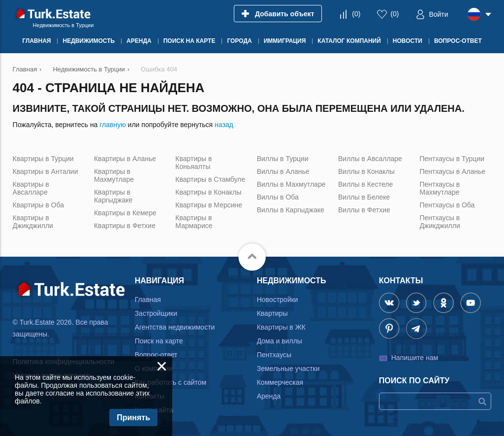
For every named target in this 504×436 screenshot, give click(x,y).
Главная (148, 300)
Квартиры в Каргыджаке (113, 196)
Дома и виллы (280, 341)
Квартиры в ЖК (281, 327)
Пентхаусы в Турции (452, 159)
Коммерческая (280, 382)
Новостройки (278, 300)
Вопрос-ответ (156, 355)
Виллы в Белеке (364, 197)
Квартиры (272, 313)
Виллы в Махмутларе (291, 184)
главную (112, 125)
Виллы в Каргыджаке (291, 210)
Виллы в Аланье (283, 171)
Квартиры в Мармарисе (194, 222)
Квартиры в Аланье (125, 159)
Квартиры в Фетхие (125, 226)
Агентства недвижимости (175, 327)
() (356, 14)
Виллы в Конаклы (366, 171)
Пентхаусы (274, 355)
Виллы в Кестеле (365, 184)
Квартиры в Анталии (46, 171)
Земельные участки (288, 369)
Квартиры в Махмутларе (114, 175)
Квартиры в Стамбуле (210, 179)
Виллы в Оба (278, 197)
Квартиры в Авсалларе (31, 188)
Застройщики (156, 313)
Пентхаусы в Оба (447, 205)
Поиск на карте (159, 341)
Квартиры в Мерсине (209, 205)
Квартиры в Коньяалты (193, 163)
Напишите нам (415, 358)
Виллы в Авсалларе (370, 159)
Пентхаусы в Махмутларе (440, 188)
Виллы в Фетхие (364, 210)
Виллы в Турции (283, 159)
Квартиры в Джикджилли (33, 222)
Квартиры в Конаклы (208, 192)
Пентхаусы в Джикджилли (440, 222)
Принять (133, 418)
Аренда (269, 396)
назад (224, 125)
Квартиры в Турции (43, 159)
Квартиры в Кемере (125, 213)
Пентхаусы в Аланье (452, 171)
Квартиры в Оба (38, 205)
